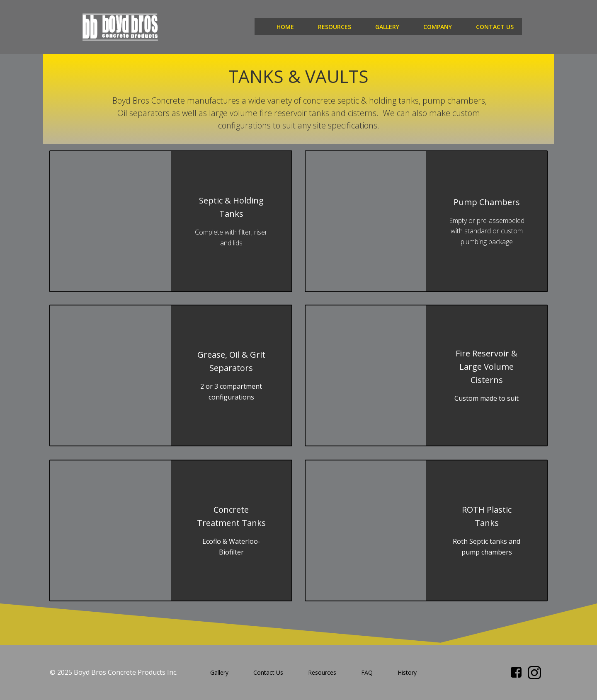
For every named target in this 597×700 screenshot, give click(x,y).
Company (438, 27)
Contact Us (495, 27)
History (407, 672)
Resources (335, 27)
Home (285, 27)
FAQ (367, 672)
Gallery (387, 27)
